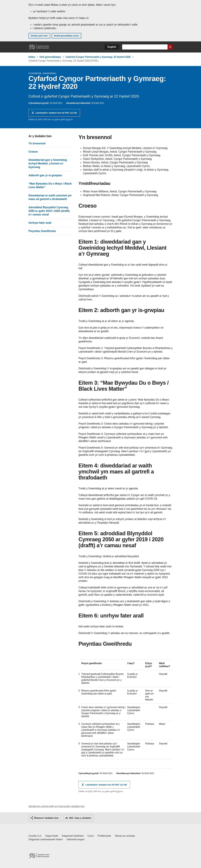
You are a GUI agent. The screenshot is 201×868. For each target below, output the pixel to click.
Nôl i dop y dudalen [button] (80, 818)
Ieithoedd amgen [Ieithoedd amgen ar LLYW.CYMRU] (76, 839)
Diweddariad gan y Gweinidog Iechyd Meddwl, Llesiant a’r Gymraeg (48, 164)
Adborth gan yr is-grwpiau (45, 175)
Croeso (33, 152)
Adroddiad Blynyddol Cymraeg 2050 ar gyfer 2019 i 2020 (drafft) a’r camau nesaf (49, 211)
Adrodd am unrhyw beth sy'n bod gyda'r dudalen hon (57, 806)
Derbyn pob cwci (39, 36)
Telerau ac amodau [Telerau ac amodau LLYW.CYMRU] (125, 836)
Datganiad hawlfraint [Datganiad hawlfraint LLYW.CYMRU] (73, 836)
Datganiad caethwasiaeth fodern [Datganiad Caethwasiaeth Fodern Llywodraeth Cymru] (46, 839)
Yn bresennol (37, 143)
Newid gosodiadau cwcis (66, 36)
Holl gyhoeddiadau (50, 57)
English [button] (112, 47)
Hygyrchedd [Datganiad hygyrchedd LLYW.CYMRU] (52, 836)
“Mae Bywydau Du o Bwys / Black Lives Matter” (50, 185)
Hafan (32, 57)
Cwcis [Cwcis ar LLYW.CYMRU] (91, 836)
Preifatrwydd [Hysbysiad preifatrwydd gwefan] (104, 836)
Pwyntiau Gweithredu (42, 231)
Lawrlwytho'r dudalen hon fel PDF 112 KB (56, 114)
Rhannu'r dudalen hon (46, 818)
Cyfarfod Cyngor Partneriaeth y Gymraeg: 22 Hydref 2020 (98, 57)
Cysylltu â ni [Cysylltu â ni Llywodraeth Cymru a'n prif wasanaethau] (35, 836)
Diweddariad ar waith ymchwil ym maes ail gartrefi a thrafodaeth (50, 197)
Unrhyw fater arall (40, 223)
